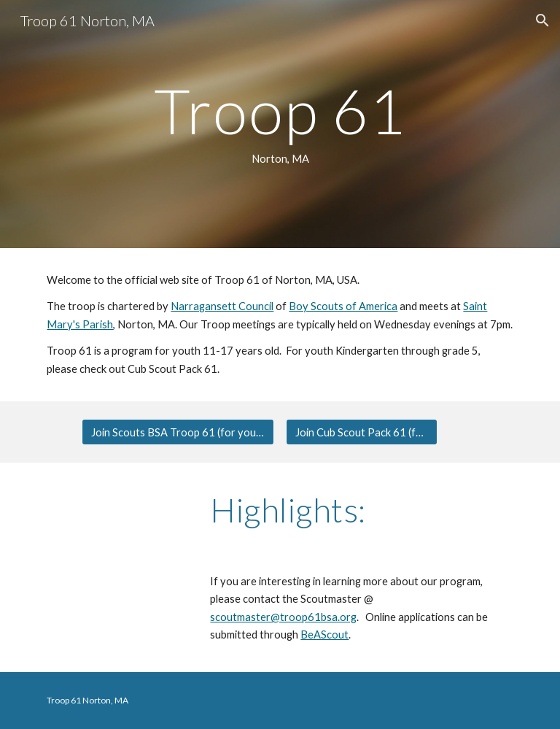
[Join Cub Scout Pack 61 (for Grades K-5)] (361, 432)
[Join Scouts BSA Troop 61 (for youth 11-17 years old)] (178, 432)
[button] (542, 20)
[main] (280, 124)
